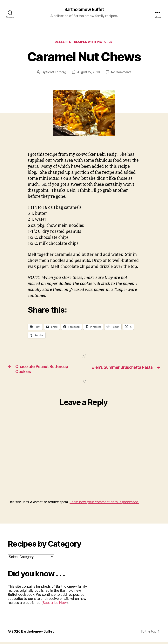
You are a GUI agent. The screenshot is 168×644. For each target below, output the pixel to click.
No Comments (122, 73)
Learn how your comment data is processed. (104, 504)
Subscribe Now (55, 604)
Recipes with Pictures (94, 43)
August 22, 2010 (88, 73)
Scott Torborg (56, 73)
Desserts (63, 43)
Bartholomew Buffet (84, 10)
